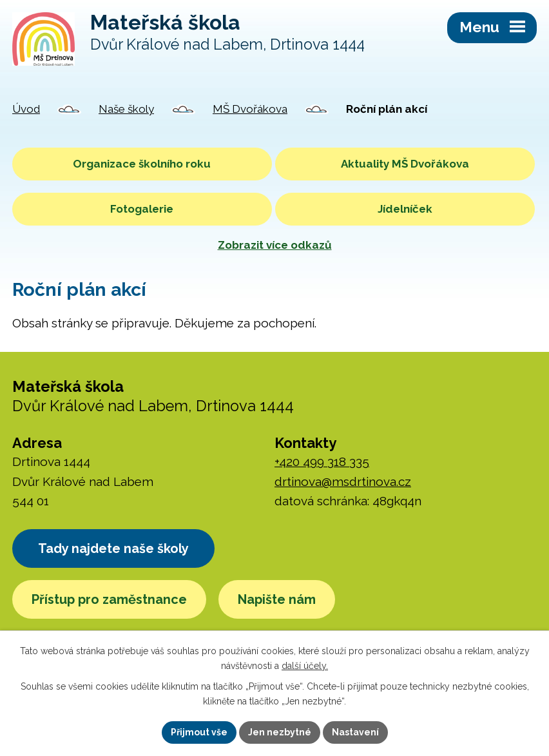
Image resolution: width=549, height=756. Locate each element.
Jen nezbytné (280, 732)
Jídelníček (405, 209)
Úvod (26, 109)
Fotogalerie (142, 209)
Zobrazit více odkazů (275, 245)
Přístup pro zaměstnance (109, 599)
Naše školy (126, 109)
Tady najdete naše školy (113, 548)
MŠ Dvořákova (250, 109)
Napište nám (277, 599)
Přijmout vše (199, 732)
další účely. (305, 666)
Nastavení (355, 732)
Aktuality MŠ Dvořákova (405, 164)
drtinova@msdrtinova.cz (343, 481)
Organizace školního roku (142, 164)
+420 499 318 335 (322, 461)
